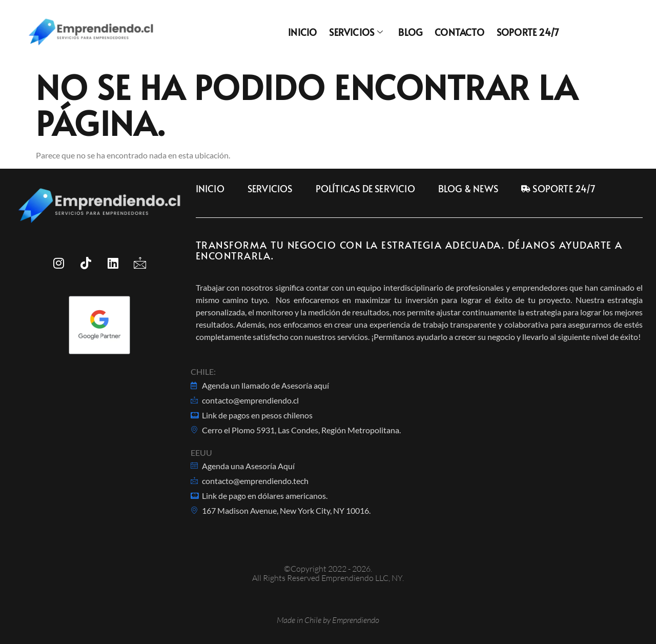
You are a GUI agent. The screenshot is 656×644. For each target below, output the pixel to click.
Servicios (356, 32)
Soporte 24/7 (528, 32)
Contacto (459, 32)
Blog (410, 32)
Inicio (302, 32)
